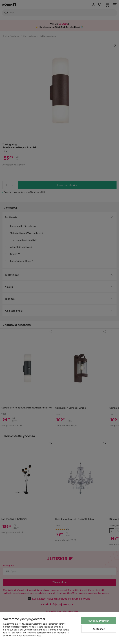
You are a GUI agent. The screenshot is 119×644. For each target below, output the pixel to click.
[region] (59, 628)
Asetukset (99, 629)
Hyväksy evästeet (99, 621)
